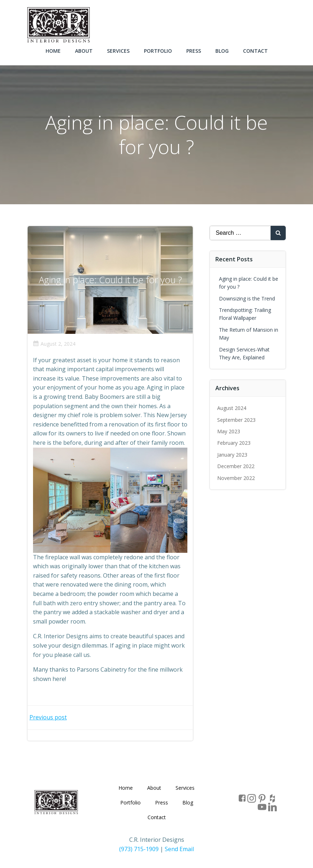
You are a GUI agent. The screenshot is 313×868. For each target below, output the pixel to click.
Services (118, 51)
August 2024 (232, 408)
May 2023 (229, 431)
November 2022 (236, 478)
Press (194, 51)
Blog (222, 51)
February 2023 (234, 443)
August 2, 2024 (54, 344)
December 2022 (236, 466)
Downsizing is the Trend (247, 298)
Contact (255, 51)
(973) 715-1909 (139, 849)
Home (53, 51)
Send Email (179, 849)
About (84, 51)
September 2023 (236, 420)
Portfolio (158, 51)
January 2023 (232, 455)
